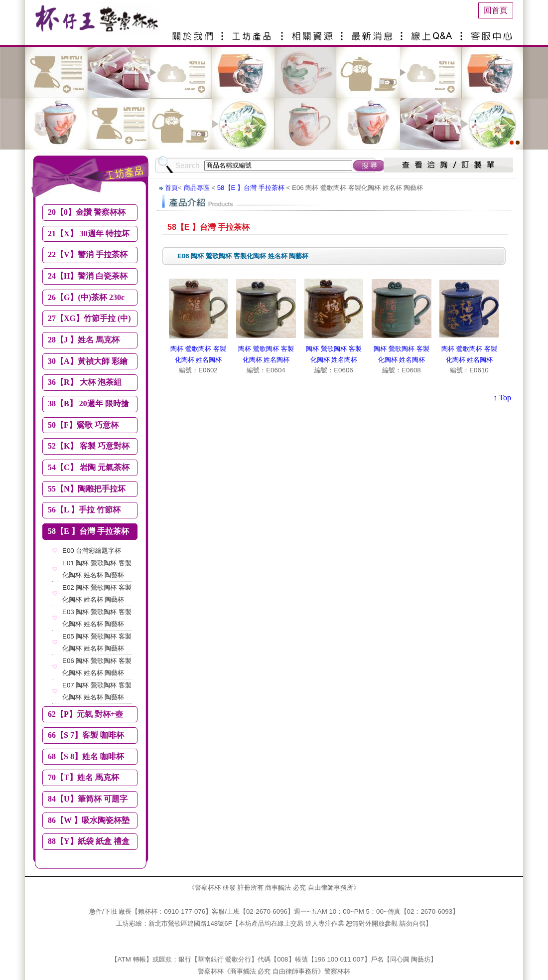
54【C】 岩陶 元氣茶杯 (89, 467)
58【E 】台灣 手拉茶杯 (88, 531)
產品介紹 (254, 32)
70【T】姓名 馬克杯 (83, 777)
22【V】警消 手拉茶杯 (88, 254)
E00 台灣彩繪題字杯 (92, 551)
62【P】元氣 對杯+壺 (85, 714)
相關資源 (314, 32)
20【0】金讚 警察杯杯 (87, 212)
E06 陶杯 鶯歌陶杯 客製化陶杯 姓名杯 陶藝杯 (97, 667)
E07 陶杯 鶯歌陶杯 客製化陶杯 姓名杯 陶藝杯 (97, 691)
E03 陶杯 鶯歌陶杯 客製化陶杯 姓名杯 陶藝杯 (97, 618)
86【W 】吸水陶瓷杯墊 (89, 820)
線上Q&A (433, 32)
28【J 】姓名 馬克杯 (84, 340)
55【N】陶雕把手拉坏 (87, 489)
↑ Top (502, 398)
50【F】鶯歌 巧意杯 (83, 425)
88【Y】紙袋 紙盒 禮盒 (89, 841)
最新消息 (374, 32)
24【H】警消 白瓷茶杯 (88, 276)
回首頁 (496, 10)
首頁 (171, 188)
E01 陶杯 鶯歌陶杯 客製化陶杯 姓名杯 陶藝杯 (97, 569)
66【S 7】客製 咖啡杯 (86, 735)
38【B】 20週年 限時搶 (88, 404)
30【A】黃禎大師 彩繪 (88, 361)
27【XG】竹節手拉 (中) (89, 318)
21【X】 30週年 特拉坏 (89, 234)
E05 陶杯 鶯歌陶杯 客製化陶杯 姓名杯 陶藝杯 (97, 642)
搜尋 (369, 165)
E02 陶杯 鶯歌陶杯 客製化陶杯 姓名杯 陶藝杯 (97, 593)
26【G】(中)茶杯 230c (86, 297)
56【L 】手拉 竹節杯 (84, 510)
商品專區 (197, 188)
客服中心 (493, 32)
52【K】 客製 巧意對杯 (89, 446)
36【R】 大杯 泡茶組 (85, 382)
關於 (194, 32)
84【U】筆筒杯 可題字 (88, 799)
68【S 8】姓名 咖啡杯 (86, 756)
